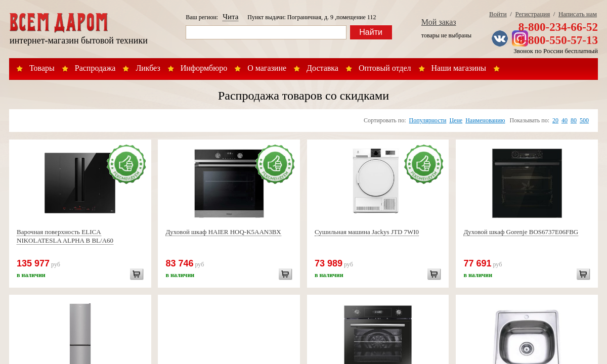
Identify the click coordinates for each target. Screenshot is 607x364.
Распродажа (95, 68)
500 (584, 120)
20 (555, 120)
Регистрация (532, 14)
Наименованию (485, 120)
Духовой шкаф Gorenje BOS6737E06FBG (521, 232)
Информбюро (204, 68)
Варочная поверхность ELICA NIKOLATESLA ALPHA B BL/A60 (65, 236)
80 (574, 120)
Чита (230, 17)
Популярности (428, 120)
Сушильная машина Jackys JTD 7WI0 (367, 232)
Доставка (322, 68)
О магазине (267, 68)
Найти (371, 32)
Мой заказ (439, 22)
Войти (498, 14)
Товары (42, 68)
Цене (456, 120)
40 (565, 120)
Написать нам (578, 14)
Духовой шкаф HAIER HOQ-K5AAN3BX (223, 232)
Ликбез (148, 68)
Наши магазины (459, 68)
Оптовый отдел (385, 68)
